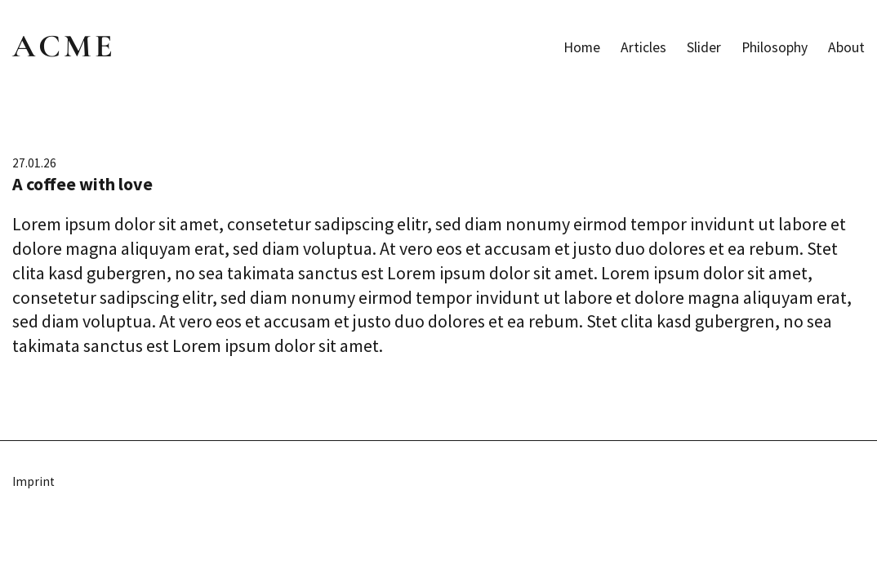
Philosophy (775, 47)
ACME (64, 46)
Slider (704, 47)
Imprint (33, 481)
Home (582, 47)
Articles (643, 47)
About (846, 47)
